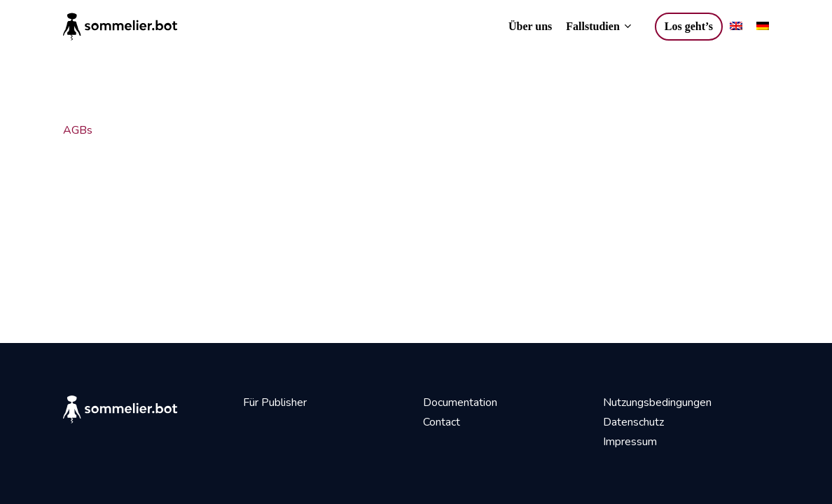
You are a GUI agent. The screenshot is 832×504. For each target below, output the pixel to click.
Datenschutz (633, 422)
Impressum (630, 442)
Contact (442, 422)
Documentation (460, 402)
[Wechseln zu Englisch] (736, 27)
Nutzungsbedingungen (657, 402)
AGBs (78, 130)
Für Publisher (275, 402)
